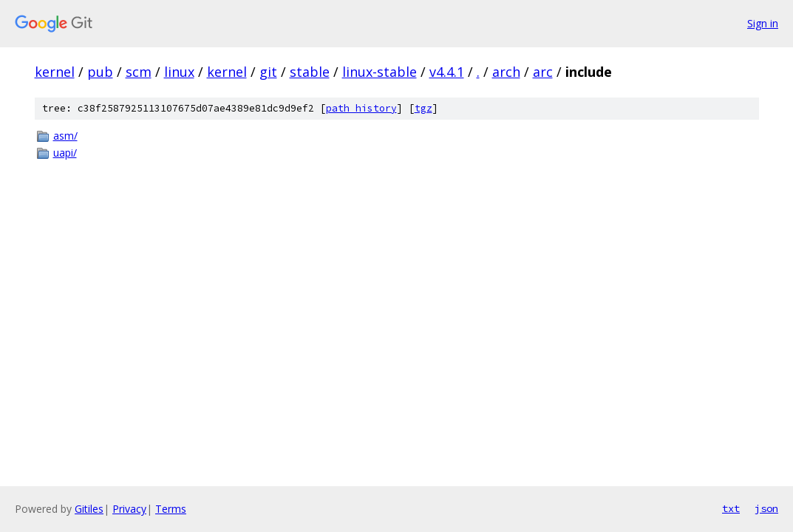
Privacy (129, 509)
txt (731, 508)
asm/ (65, 136)
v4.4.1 (447, 72)
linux (179, 72)
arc (543, 72)
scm (139, 72)
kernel (55, 72)
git (268, 72)
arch (506, 72)
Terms (171, 509)
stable (310, 72)
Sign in (763, 23)
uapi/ (65, 153)
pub (100, 72)
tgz (423, 108)
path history (361, 108)
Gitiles (89, 509)
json (766, 508)
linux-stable (380, 72)
